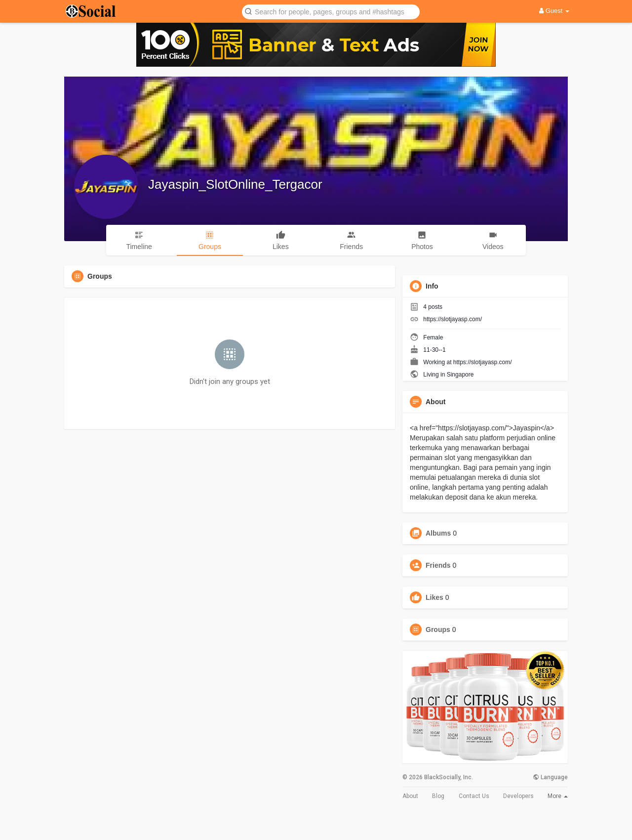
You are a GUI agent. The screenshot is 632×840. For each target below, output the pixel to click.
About (410, 796)
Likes (434, 597)
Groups (438, 630)
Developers (518, 796)
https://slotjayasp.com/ (453, 319)
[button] (331, 11)
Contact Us (474, 796)
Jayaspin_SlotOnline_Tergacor (235, 184)
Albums (438, 533)
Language (550, 777)
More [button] (558, 796)
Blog (438, 796)
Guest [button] (554, 11)
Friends (438, 565)
